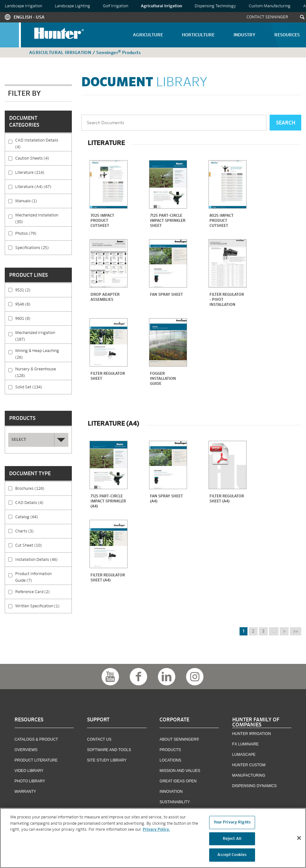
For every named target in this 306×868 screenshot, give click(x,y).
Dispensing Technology (215, 6)
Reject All (232, 840)
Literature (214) (43, 175)
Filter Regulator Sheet (108, 376)
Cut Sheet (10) (43, 547)
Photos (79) (43, 233)
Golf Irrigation (116, 6)
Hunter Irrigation (252, 734)
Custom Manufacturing (270, 6)
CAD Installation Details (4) (43, 143)
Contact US (99, 739)
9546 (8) (38, 304)
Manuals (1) (43, 203)
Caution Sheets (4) (43, 160)
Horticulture (198, 35)
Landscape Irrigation (23, 6)
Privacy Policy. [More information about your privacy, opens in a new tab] (156, 831)
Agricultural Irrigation (161, 6)
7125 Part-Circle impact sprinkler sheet (168, 221)
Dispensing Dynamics (255, 786)
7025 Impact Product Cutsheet (102, 221)
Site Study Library (107, 760)
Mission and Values (180, 771)
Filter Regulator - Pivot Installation (227, 300)
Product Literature (36, 760)
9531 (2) (38, 290)
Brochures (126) (43, 491)
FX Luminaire (246, 744)
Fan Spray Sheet (166, 295)
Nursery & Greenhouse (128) (43, 372)
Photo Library (30, 781)
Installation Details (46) (43, 562)
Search (286, 123)
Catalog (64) (43, 519)
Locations (170, 760)
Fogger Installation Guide (163, 379)
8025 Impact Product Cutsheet (222, 221)
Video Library (29, 771)
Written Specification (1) (43, 608)
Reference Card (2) (43, 594)
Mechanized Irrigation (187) (43, 335)
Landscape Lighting (72, 6)
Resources (287, 35)
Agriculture (148, 35)
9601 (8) (38, 318)
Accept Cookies (232, 856)
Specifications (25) (43, 250)
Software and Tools (109, 750)
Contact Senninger (267, 17)
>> (296, 631)
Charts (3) (41, 531)
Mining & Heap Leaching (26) (43, 353)
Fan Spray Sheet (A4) (166, 499)
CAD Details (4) (43, 505)
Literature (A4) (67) (43, 189)
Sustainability (175, 802)
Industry (244, 35)
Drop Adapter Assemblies (105, 297)
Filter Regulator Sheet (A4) (227, 499)
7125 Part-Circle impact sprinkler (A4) (108, 501)
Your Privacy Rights (232, 824)
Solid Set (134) (43, 389)
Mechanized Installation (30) (43, 218)
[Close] (299, 839)
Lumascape (244, 755)
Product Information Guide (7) (43, 576)
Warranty (25, 792)
